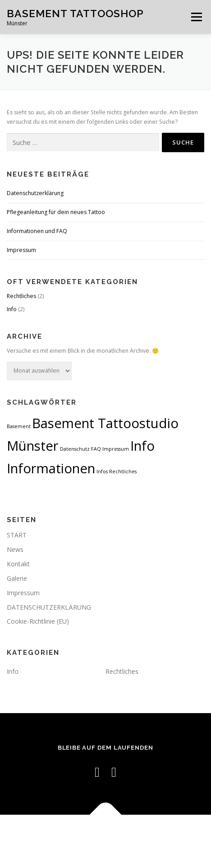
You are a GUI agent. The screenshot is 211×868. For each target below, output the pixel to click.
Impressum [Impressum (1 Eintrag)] (116, 449)
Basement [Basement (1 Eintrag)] (19, 426)
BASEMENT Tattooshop (75, 13)
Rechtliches (21, 296)
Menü (196, 17)
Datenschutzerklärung (35, 193)
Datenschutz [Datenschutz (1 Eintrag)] (75, 449)
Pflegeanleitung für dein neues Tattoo (56, 212)
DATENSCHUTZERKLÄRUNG (49, 607)
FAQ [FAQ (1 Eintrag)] (96, 449)
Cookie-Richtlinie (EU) (38, 621)
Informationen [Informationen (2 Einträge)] (51, 468)
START (17, 535)
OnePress (154, 836)
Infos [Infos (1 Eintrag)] (102, 471)
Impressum (21, 250)
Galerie (17, 578)
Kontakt (18, 564)
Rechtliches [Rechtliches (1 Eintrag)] (123, 471)
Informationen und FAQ (37, 231)
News (15, 549)
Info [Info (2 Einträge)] (142, 446)
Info (12, 309)
